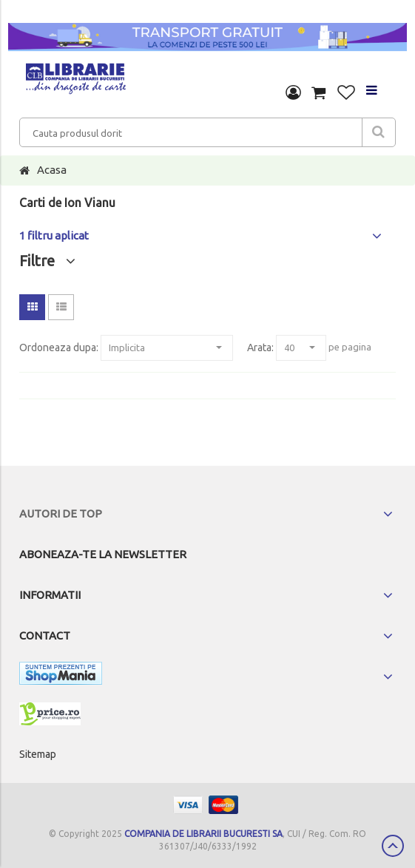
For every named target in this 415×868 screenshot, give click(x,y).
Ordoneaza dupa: (59, 347)
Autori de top (61, 513)
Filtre (47, 261)
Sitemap (38, 754)
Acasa (52, 170)
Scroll (393, 846)
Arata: (260, 347)
